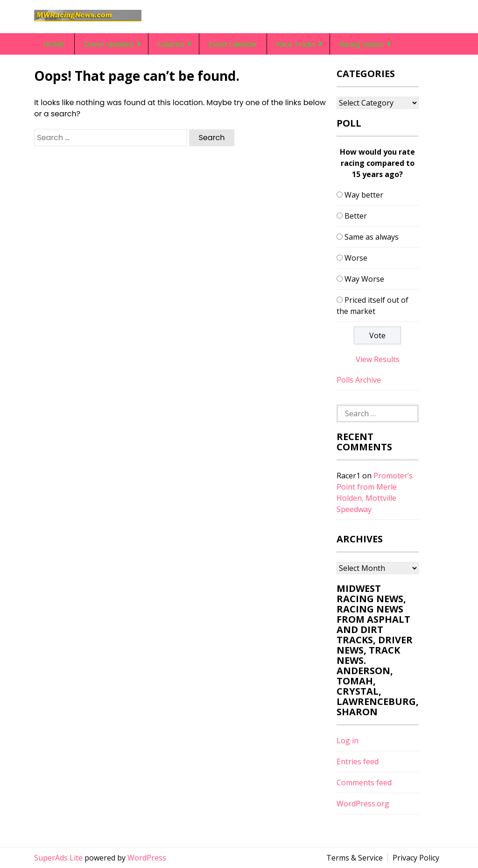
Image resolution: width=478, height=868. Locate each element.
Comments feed (364, 783)
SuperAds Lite (58, 858)
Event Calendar (233, 44)
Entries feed (358, 761)
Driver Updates (109, 44)
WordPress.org (363, 804)
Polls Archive (359, 380)
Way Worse (364, 279)
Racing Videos (362, 44)
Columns (171, 44)
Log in (348, 740)
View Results (378, 359)
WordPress (147, 858)
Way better (364, 195)
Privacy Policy (416, 858)
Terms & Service (355, 858)
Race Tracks (296, 44)
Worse (356, 258)
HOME (54, 44)
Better (356, 216)
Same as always (372, 237)
